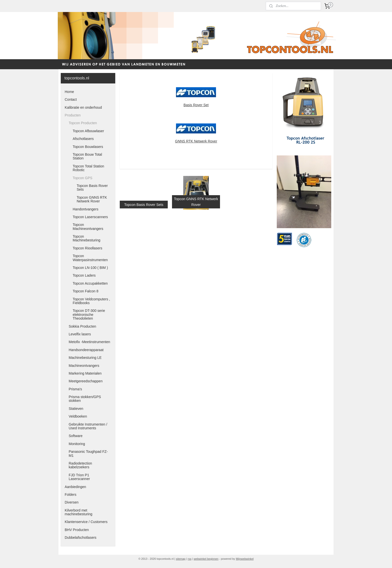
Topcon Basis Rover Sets (92, 188)
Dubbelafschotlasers (81, 538)
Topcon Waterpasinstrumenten (90, 258)
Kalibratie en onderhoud (83, 107)
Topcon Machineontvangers (88, 227)
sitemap (181, 559)
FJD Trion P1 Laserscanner (79, 477)
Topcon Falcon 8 (86, 291)
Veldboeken (78, 416)
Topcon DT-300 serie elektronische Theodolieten (89, 314)
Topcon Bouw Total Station (87, 156)
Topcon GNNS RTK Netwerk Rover (92, 199)
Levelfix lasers (80, 334)
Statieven (76, 409)
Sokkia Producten (82, 326)
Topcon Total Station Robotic (88, 168)
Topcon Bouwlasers (88, 147)
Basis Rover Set (196, 105)
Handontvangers (86, 209)
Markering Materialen (85, 373)
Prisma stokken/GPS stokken (85, 399)
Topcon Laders (84, 275)
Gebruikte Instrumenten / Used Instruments (88, 426)
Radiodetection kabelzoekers (80, 465)
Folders (71, 495)
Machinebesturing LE (85, 358)
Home (69, 92)
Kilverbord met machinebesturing (79, 512)
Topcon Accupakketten (90, 283)
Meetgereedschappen (86, 381)
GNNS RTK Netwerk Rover (196, 141)
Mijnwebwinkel (245, 559)
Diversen (72, 502)
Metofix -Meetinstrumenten (89, 342)
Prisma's (75, 389)
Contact (71, 99)
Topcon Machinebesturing (87, 238)
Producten (73, 115)
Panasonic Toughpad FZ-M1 (88, 453)
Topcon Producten (83, 123)
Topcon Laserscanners (90, 217)
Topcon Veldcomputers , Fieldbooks (91, 301)
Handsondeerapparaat (86, 350)
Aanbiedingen (75, 487)
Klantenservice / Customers (86, 522)
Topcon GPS (83, 178)
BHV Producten (77, 530)
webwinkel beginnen (206, 559)
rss (190, 559)
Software (76, 436)
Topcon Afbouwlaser (88, 131)
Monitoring (77, 444)
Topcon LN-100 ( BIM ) (90, 268)
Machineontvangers (84, 366)
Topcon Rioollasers (87, 248)
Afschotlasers (83, 139)
